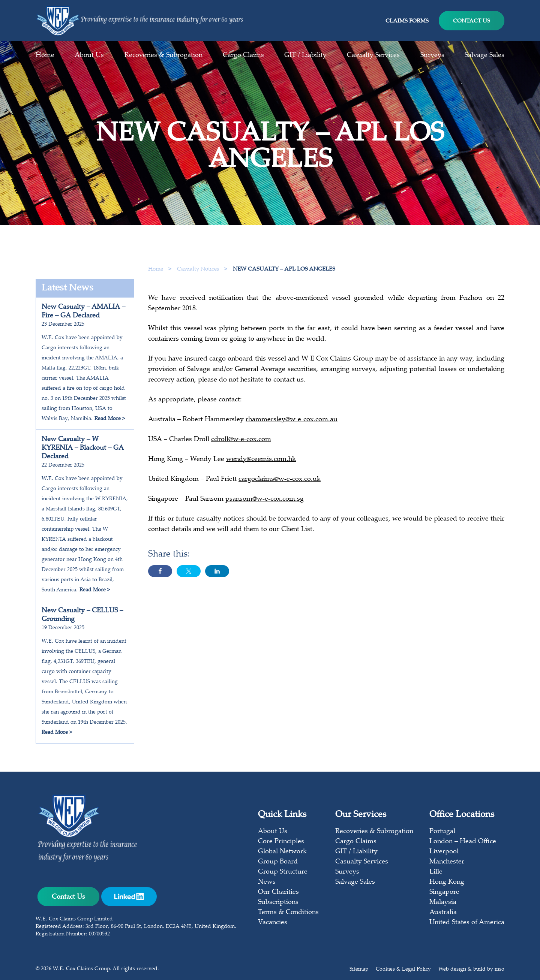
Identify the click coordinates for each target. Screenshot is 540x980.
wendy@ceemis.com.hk (261, 462)
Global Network (282, 852)
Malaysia (443, 902)
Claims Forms (407, 21)
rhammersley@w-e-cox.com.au (292, 423)
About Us (89, 55)
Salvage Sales (484, 55)
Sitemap (359, 970)
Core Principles (281, 842)
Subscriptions (278, 902)
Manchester (447, 862)
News (267, 882)
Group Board (278, 862)
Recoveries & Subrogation (163, 55)
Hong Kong (447, 882)
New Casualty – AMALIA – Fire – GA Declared (83, 312)
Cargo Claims (243, 55)
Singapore (444, 892)
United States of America (467, 923)
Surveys (432, 55)
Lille (436, 872)
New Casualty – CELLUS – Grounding (82, 615)
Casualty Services (373, 55)
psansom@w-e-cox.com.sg (265, 502)
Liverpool (444, 852)
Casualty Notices (199, 269)
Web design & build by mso (471, 970)
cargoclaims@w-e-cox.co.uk (280, 482)
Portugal (442, 832)
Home (45, 55)
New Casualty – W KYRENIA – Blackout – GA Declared (83, 448)
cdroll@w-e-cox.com (241, 443)
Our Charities (278, 892)
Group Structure (283, 872)
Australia (443, 913)
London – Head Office (463, 842)
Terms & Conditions (288, 913)
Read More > (110, 419)
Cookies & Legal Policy (403, 970)
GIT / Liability (305, 55)
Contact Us (472, 21)
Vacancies (273, 923)
